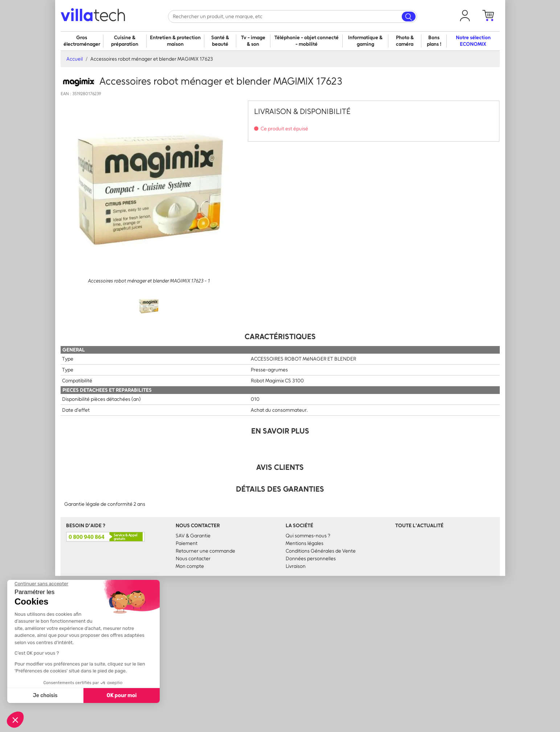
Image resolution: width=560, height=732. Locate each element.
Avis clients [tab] (280, 467)
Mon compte (190, 566)
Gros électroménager (82, 41)
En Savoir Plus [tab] (280, 431)
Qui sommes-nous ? (308, 536)
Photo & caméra (405, 41)
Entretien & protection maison (175, 41)
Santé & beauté (220, 41)
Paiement (187, 543)
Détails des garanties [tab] (280, 489)
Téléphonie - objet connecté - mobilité (306, 41)
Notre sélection (473, 41)
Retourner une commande (205, 551)
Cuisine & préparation (125, 41)
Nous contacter (193, 559)
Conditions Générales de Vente (321, 551)
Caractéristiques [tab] (280, 336)
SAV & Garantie (193, 536)
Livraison (296, 566)
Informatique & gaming (365, 41)
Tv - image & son (253, 41)
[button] (465, 16)
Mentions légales (304, 543)
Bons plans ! (434, 41)
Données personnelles (311, 559)
